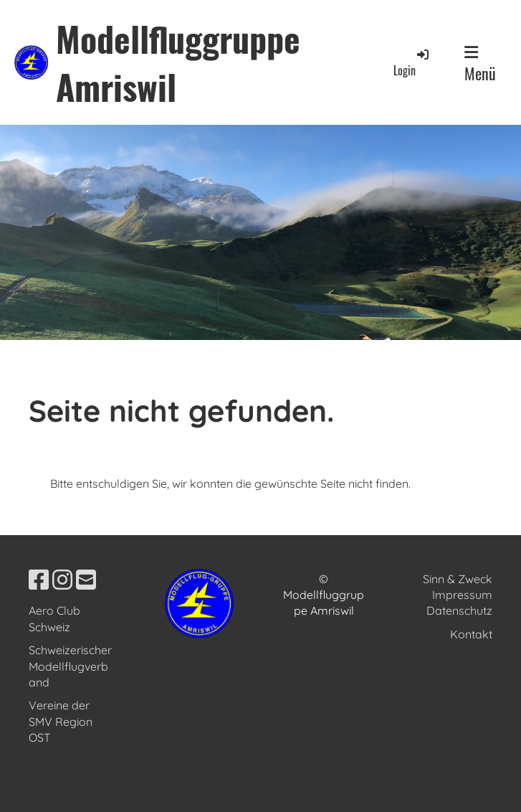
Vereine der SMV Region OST (61, 721)
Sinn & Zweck (458, 579)
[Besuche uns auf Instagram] (62, 580)
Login (412, 63)
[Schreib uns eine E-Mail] (86, 580)
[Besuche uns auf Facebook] (39, 580)
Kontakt (471, 634)
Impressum (462, 595)
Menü (480, 65)
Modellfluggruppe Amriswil (178, 62)
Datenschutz (459, 610)
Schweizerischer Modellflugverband (70, 666)
